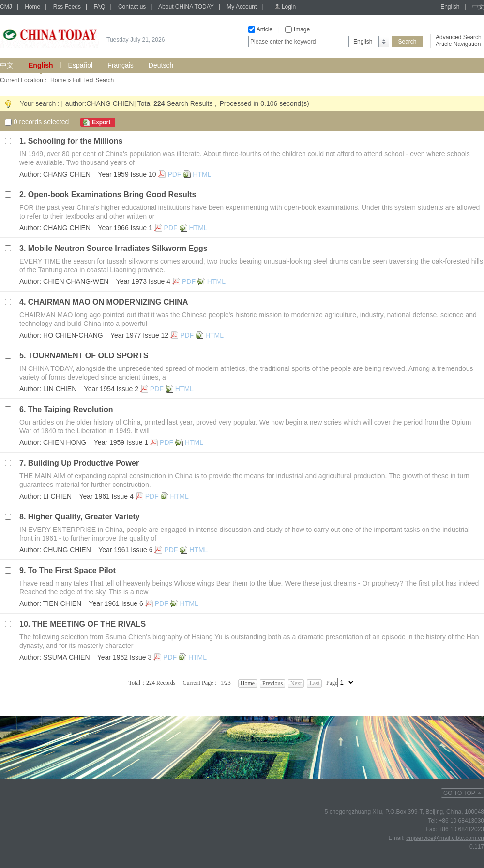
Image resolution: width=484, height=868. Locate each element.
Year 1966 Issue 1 (125, 228)
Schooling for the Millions (76, 141)
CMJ (6, 7)
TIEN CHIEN (62, 603)
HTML (202, 174)
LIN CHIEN (60, 389)
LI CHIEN (57, 496)
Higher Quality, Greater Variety (84, 517)
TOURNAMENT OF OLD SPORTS (88, 356)
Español (81, 65)
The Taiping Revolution (71, 409)
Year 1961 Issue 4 (106, 496)
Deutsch (161, 65)
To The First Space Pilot (72, 570)
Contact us (132, 7)
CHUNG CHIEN (67, 550)
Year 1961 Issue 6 (125, 550)
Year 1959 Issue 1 (121, 442)
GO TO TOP (459, 793)
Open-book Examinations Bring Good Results (112, 195)
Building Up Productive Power (83, 463)
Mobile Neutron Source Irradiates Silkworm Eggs (118, 248)
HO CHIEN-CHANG (73, 335)
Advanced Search (459, 37)
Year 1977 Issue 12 (139, 335)
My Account (242, 7)
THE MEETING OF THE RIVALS (89, 624)
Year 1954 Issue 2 (111, 389)
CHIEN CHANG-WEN (76, 281)
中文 (478, 7)
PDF (174, 174)
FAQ (99, 7)
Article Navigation (458, 44)
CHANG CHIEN (67, 174)
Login (289, 7)
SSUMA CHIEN (66, 657)
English (450, 7)
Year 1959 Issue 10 (127, 174)
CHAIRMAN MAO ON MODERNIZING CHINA (108, 302)
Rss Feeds (67, 7)
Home (32, 7)
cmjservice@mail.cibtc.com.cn (445, 838)
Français (121, 65)
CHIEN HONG (65, 442)
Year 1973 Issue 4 (143, 281)
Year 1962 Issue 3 (124, 657)
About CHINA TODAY (186, 7)
